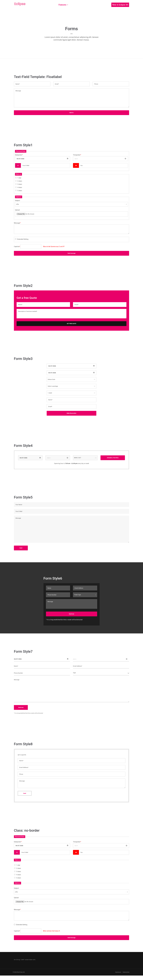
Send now (72, 614)
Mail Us (71, 113)
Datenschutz (126, 973)
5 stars (20, 191)
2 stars (20, 181)
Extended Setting (23, 239)
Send (21, 548)
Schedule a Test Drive (112, 458)
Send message (71, 253)
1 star (19, 178)
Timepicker (77, 155)
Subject (17, 201)
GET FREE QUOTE (71, 324)
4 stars (20, 187)
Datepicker (19, 155)
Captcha (17, 247)
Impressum (118, 973)
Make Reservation (71, 413)
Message (17, 223)
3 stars (20, 184)
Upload (17, 210)
